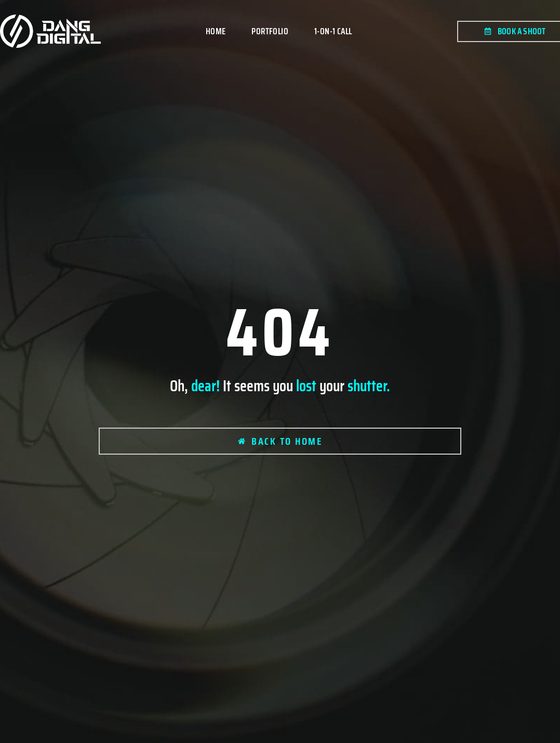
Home (216, 31)
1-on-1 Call (333, 31)
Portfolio (270, 31)
